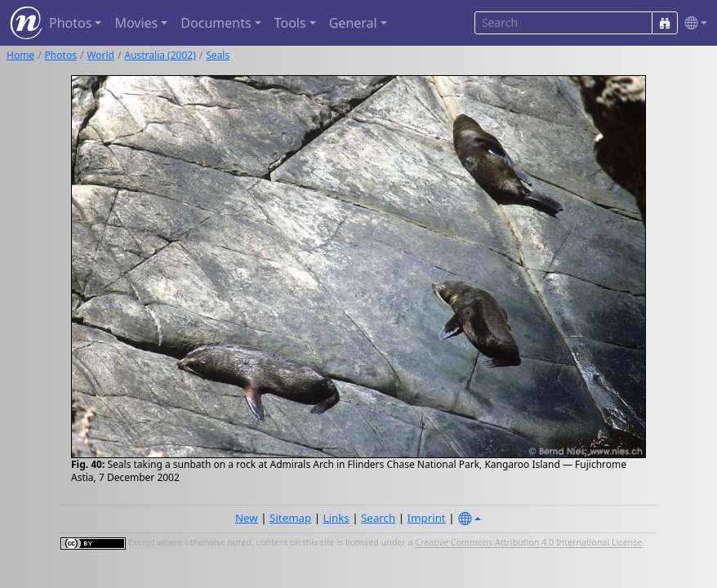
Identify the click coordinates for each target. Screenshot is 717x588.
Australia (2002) (160, 55)
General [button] (353, 23)
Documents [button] (216, 23)
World (100, 55)
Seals (218, 55)
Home (20, 55)
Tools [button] (290, 23)
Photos (61, 55)
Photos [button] (70, 23)
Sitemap (290, 518)
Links (336, 518)
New (247, 518)
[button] (693, 23)
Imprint (427, 518)
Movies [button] (136, 23)
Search (378, 518)
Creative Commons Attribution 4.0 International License (528, 543)
